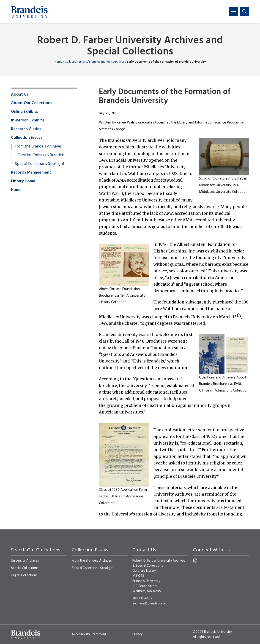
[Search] (244, 11)
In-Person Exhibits (27, 121)
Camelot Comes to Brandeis (41, 155)
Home (58, 62)
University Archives (25, 561)
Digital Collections (24, 575)
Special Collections (25, 568)
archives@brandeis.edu (149, 604)
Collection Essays (76, 62)
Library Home (23, 181)
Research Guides (26, 129)
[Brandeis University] (29, 12)
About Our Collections (32, 103)
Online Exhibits (25, 112)
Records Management (31, 173)
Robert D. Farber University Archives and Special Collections (130, 46)
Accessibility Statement (89, 634)
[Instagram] (195, 561)
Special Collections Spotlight (40, 164)
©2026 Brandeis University (212, 632)
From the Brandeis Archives (107, 62)
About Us (20, 95)
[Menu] (233, 11)
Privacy (137, 634)
